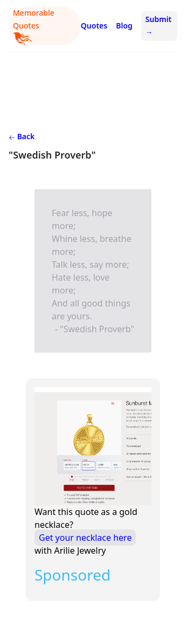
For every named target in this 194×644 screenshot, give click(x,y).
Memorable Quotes (34, 26)
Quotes (94, 26)
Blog (124, 26)
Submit (158, 26)
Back (22, 136)
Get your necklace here (85, 538)
